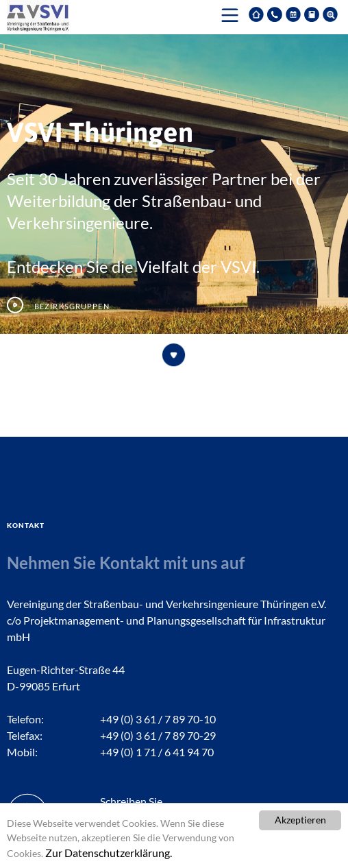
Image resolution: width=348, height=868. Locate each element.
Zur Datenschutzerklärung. (109, 853)
